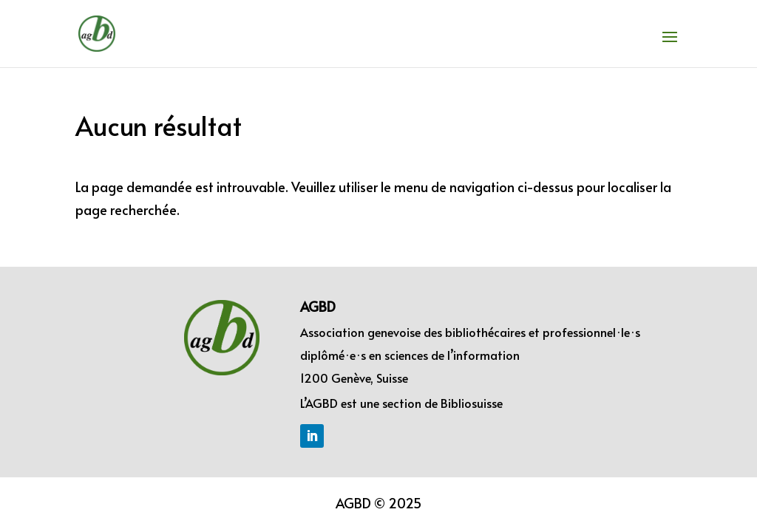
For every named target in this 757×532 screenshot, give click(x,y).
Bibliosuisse (472, 403)
